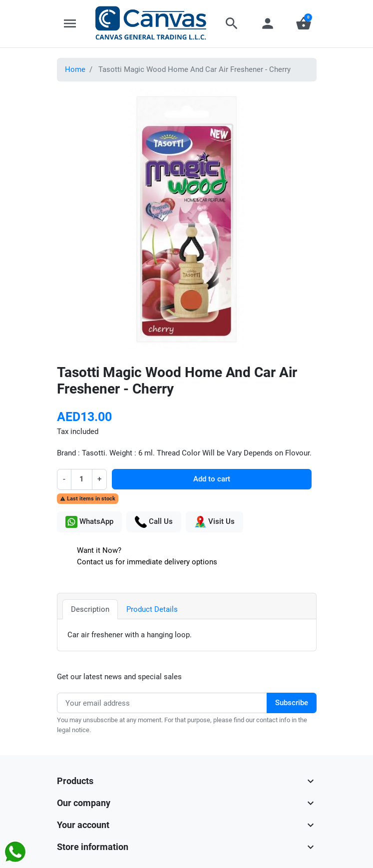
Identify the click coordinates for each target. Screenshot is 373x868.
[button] (232, 23)
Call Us (154, 522)
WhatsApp (89, 522)
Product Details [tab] (152, 609)
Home (75, 69)
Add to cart (212, 479)
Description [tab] (90, 609)
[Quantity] (82, 479)
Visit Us (214, 522)
